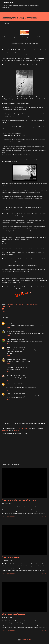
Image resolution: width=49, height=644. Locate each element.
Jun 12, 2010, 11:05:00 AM (20, 359)
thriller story (6, 306)
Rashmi (8, 348)
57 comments (11, 517)
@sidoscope (6, 430)
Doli (8, 384)
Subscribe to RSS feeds (22, 428)
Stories (35, 304)
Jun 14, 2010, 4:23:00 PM (20, 376)
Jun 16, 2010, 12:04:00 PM (18, 394)
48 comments (11, 574)
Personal (9, 304)
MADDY (8, 394)
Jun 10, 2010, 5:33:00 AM (17, 331)
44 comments (11, 631)
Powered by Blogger (24, 640)
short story (16, 304)
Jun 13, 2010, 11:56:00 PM (21, 367)
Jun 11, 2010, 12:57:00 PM (18, 348)
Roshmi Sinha (10, 339)
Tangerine (9, 359)
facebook (16, 430)
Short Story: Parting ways (13, 614)
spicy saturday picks (27, 304)
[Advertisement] (24, 448)
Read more (44, 517)
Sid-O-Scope (7, 3)
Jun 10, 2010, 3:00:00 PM (21, 339)
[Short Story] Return (11, 557)
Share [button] (4, 311)
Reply (8, 328)
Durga (8, 331)
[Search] (43, 3)
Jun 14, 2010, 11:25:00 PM (16, 384)
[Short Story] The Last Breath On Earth (19, 500)
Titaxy (8, 323)
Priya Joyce (9, 376)
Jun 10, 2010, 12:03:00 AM (18, 323)
